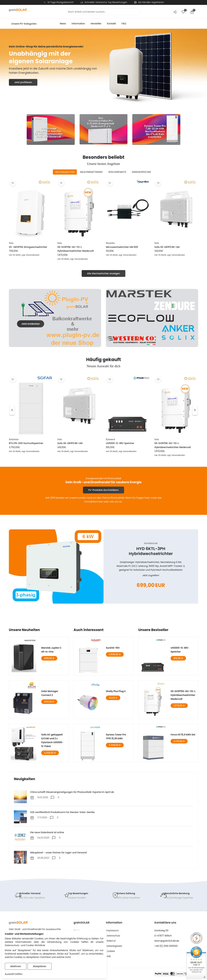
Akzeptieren (40, 966)
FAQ (124, 24)
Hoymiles (110, 243)
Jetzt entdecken (31, 324)
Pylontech (110, 439)
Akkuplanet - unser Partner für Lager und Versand (58, 853)
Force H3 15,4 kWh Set (183, 735)
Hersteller (96, 24)
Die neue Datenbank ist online (47, 832)
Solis (11, 243)
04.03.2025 (43, 838)
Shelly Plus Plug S (116, 691)
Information (78, 24)
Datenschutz (113, 936)
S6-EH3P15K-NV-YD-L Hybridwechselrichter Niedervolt (183, 695)
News (63, 24)
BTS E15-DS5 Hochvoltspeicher (26, 443)
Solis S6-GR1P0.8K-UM (167, 247)
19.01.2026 (43, 797)
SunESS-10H (113, 648)
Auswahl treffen (14, 974)
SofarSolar (14, 439)
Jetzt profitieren (23, 83)
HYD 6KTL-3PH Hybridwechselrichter (151, 551)
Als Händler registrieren (151, 2)
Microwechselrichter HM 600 (122, 247)
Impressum (112, 930)
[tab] (65, 172)
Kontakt (112, 24)
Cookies (110, 951)
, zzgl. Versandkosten (30, 255)
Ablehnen (16, 966)
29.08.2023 (43, 858)
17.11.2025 (42, 818)
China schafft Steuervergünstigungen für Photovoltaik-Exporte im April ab (72, 792)
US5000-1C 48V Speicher (120, 443)
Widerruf (111, 941)
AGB (108, 956)
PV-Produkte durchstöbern (103, 490)
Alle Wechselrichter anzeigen (103, 273)
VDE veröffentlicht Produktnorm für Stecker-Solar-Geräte (62, 812)
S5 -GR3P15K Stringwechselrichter (28, 247)
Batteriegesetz (114, 946)
